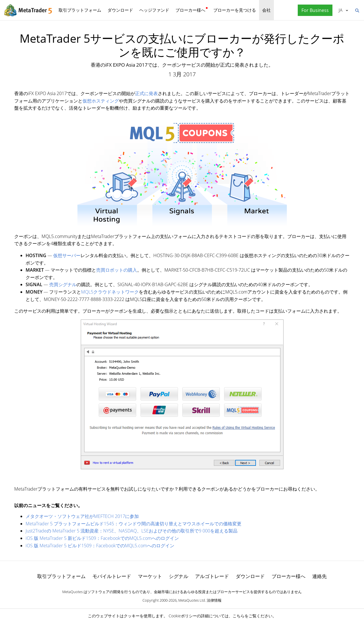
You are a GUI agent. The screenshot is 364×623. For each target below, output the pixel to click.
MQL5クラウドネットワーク (110, 292)
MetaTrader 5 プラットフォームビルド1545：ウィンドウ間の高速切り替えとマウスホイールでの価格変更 (134, 524)
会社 (266, 10)
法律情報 (214, 600)
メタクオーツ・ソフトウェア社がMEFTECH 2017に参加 (82, 516)
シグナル (179, 576)
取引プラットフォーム (80, 10)
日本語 (341, 10)
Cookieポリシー (183, 616)
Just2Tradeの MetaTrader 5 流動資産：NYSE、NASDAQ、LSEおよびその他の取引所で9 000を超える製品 (132, 531)
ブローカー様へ (190, 10)
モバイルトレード (112, 576)
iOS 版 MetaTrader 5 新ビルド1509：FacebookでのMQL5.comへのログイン (102, 538)
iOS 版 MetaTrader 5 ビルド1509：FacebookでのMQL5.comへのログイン (100, 546)
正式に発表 (146, 93)
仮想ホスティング (101, 101)
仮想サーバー (67, 255)
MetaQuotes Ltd (192, 600)
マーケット (150, 576)
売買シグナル (63, 284)
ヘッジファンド (154, 10)
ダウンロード (120, 10)
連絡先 (319, 576)
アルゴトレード (212, 576)
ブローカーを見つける (235, 10)
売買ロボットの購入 (117, 270)
